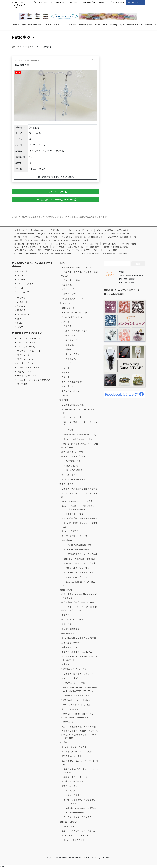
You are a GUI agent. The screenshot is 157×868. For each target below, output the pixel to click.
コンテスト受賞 (68, 791)
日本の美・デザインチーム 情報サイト (32, 240)
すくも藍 (21, 298)
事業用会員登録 (89, 2)
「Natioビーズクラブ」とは (74, 826)
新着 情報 (64, 400)
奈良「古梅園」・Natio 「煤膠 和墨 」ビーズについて (76, 247)
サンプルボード (24, 384)
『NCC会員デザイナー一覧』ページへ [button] (56, 199)
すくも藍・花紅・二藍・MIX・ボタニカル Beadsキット (79, 658)
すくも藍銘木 (23, 314)
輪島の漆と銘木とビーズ (72, 629)
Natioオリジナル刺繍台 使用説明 (122, 237)
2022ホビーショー (70, 722)
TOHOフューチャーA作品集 (76, 812)
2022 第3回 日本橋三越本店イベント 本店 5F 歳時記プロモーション (46, 253)
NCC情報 (63, 742)
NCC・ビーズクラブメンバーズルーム (78, 752)
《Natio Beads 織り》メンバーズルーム (80, 584)
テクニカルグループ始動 (72, 514)
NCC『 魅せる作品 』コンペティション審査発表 (81, 771)
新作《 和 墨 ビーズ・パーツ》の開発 (119, 244)
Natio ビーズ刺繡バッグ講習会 (77, 549)
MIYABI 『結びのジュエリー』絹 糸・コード (79, 411)
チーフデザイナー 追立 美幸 (75, 312)
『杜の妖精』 (69, 345)
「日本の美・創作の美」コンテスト (75, 267)
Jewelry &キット (67, 633)
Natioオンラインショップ (29, 333)
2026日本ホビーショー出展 (74, 669)
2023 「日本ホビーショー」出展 (76, 705)
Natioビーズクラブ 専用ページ (76, 835)
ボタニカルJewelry (26, 347)
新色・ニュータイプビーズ (73, 456)
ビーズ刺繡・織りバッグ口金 (74, 536)
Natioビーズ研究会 (70, 531)
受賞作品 (55, 230)
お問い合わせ (136, 2)
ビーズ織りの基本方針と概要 (76, 577)
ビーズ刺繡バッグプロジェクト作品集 (78, 563)
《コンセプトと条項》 (71, 280)
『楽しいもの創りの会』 (72, 417)
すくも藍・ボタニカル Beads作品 (77, 652)
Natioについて (20, 230)
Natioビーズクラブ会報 (74, 840)
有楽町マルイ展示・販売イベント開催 (71, 240)
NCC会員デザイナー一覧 (72, 781)
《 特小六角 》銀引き (73, 470)
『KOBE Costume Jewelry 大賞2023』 (81, 808)
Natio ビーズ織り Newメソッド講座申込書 (80, 525)
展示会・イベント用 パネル (28, 237)
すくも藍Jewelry (25, 359)
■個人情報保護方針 (114, 294)
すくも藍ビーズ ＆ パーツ (29, 351)
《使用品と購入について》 (73, 299)
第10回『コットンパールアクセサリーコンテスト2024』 (80, 801)
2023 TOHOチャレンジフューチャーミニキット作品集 (79, 446)
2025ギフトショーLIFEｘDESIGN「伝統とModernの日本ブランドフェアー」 (79, 689)
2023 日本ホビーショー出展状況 (76, 700)
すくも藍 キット (25, 355)
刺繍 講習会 (67, 540)
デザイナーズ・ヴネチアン (29, 367)
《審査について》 (69, 294)
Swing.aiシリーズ (69, 647)
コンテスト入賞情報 (72, 795)
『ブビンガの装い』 (72, 354)
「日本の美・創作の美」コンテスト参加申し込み (79, 274)
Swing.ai (21, 306)
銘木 (19, 318)
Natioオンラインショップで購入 (56, 177)
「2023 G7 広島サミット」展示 (75, 695)
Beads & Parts (66, 590)
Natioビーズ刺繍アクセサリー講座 (77, 501)
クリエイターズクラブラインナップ (34, 380)
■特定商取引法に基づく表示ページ (122, 290)
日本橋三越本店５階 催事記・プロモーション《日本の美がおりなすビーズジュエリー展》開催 (56, 244)
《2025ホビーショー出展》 (74, 683)
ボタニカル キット (26, 342)
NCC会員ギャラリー (70, 786)
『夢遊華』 (68, 349)
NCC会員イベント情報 (71, 756)
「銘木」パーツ (24, 371)
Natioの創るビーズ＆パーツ (62, 233)
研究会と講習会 (66, 484)
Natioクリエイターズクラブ (74, 747)
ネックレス (22, 271)
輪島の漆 (21, 310)
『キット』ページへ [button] (55, 192)
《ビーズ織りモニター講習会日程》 (79, 572)
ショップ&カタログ (43, 2)
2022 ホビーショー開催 (105, 250)
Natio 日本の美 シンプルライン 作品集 (31, 247)
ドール (20, 288)
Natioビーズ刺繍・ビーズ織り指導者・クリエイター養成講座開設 (79, 508)
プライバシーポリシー (24, 233)
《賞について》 (68, 289)
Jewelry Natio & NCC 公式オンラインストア (32, 264)
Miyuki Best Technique (72, 317)
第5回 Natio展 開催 (90, 253)
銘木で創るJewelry (70, 643)
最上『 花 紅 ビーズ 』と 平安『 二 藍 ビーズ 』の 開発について (74, 237)
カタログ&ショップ (84, 230)
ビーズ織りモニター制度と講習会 (76, 568)
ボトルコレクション (26, 363)
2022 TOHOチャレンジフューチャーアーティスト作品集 (64, 250)
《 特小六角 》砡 (71, 466)
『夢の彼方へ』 (70, 359)
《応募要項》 (67, 285)
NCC (99, 230)
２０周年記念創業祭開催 (72, 405)
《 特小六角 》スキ (72, 461)
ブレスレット (23, 275)
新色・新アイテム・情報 (72, 452)
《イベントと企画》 (70, 678)
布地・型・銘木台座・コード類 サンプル (80, 424)
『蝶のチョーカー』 (72, 340)
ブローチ (21, 279)
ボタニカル (22, 302)
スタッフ (65, 377)
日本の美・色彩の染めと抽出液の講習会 (80, 489)
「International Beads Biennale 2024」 (79, 435)
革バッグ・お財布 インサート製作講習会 (79, 495)
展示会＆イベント (67, 664)
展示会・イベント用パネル (67, 2)
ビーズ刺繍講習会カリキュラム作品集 (80, 554)
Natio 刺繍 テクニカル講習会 (116, 253)
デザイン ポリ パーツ (27, 375)
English (102, 2)
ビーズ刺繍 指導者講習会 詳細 (78, 545)
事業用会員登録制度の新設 (116, 247)
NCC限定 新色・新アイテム (74, 479)
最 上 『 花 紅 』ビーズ (72, 619)
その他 (20, 327)
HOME (81, 233)
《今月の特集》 (68, 430)
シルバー (21, 323)
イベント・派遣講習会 (71, 382)
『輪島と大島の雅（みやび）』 (77, 331)
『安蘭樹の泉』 (70, 335)
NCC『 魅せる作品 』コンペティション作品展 (109, 233)
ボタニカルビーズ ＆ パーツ (30, 338)
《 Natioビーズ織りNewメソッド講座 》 (80, 518)
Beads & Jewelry (39, 230)
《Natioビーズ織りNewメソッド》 (77, 439)
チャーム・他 (23, 292)
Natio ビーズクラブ (68, 822)
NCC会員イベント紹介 (24, 250)
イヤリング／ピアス (26, 284)
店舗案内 (109, 230)
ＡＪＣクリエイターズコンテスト (78, 817)
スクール (67, 230)
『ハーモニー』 (70, 363)
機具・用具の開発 (69, 475)
